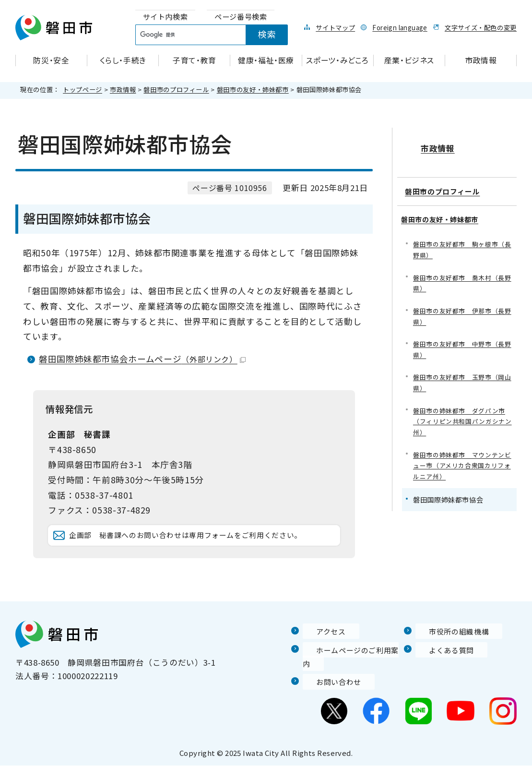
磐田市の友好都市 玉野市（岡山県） (462, 378)
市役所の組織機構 (449, 657)
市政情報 (123, 90)
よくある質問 (441, 676)
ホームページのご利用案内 (353, 676)
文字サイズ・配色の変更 (481, 27)
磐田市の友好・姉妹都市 (253, 90)
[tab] (166, 17)
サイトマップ (335, 27)
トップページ (83, 90)
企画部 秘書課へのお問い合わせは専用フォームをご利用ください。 (199, 548)
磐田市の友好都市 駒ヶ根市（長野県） (459, 239)
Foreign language (400, 27)
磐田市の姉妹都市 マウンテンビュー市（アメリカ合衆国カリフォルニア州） (462, 465)
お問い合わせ (328, 694)
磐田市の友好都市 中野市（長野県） (462, 343)
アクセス (319, 657)
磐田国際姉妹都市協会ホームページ (142, 359)
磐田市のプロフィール (176, 90)
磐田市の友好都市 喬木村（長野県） (462, 274)
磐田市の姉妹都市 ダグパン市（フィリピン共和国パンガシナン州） (462, 419)
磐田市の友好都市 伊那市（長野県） (462, 309)
